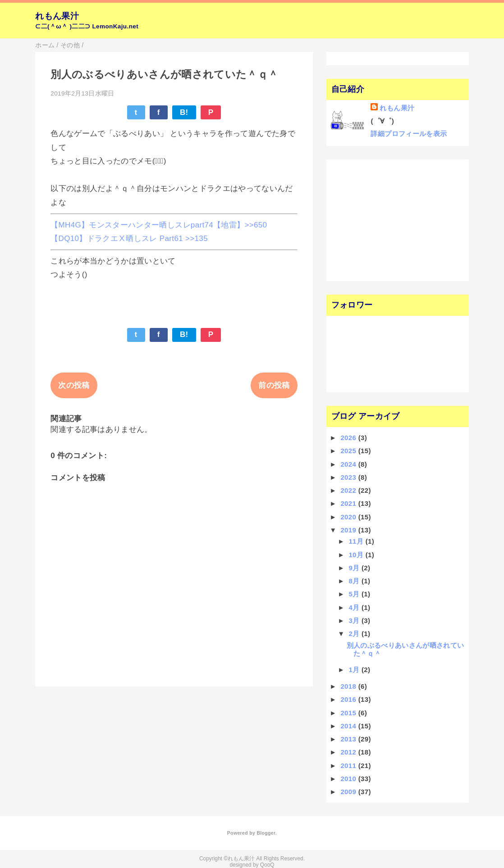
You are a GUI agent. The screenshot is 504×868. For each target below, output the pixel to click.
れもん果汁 (57, 16)
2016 (349, 699)
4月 (355, 607)
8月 (355, 581)
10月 (357, 555)
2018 (349, 686)
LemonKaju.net (115, 26)
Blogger (266, 833)
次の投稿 (74, 385)
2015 (349, 713)
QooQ (267, 865)
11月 (357, 541)
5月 (355, 594)
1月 (355, 670)
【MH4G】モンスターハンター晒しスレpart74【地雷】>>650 (159, 225)
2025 (349, 451)
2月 (355, 634)
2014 (349, 726)
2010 (349, 779)
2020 (349, 517)
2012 (349, 752)
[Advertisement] (386, 219)
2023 (349, 477)
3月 (355, 620)
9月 (355, 568)
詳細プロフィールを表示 (409, 134)
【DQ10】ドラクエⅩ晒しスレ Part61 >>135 (129, 239)
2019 (349, 530)
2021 (349, 503)
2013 (349, 739)
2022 (349, 490)
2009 (349, 792)
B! (184, 112)
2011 (349, 766)
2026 (349, 438)
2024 (349, 464)
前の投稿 (274, 385)
